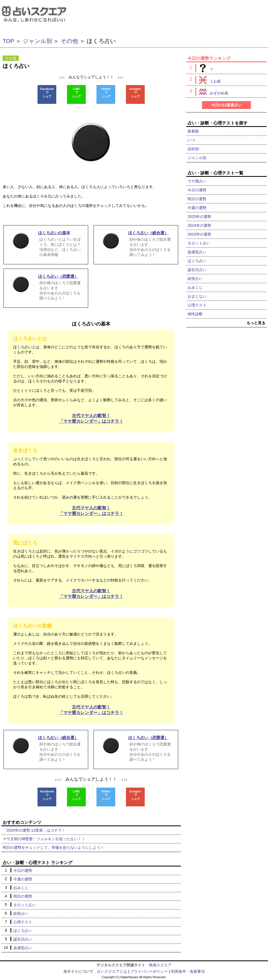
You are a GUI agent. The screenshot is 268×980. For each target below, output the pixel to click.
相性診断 (195, 314)
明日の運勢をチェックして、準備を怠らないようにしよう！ (53, 847)
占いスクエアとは (112, 971)
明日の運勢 (23, 896)
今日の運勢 (23, 871)
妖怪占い (21, 913)
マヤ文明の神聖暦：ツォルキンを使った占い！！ (44, 839)
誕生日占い (23, 939)
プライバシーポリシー (149, 971)
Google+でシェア (135, 93)
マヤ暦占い (197, 181)
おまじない (197, 296)
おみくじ (21, 888)
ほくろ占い (23, 931)
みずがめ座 (212, 92)
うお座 (208, 80)
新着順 (193, 131)
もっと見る (256, 323)
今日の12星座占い (226, 105)
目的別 (193, 149)
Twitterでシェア (106, 93)
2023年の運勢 (199, 234)
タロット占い (25, 905)
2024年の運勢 (199, 225)
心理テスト (23, 922)
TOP (8, 41)
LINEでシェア (77, 93)
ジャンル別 (37, 41)
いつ (191, 140)
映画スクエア (160, 965)
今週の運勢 (23, 879)
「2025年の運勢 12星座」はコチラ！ (34, 830)
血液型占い (23, 948)
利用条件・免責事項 (188, 971)
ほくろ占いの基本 (91, 324)
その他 (69, 41)
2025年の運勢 (199, 217)
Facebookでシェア (47, 93)
